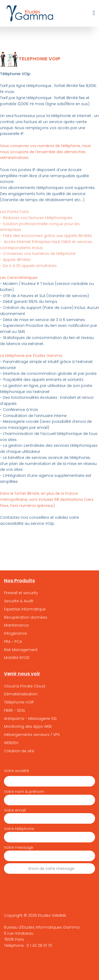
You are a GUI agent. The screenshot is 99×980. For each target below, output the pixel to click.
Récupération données (26, 617)
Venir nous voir (22, 674)
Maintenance (16, 625)
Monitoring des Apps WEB (28, 726)
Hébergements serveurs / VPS (32, 735)
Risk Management (21, 650)
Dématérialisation (21, 694)
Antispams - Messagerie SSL (30, 719)
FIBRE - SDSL (15, 710)
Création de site (19, 751)
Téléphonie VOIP (19, 702)
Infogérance (15, 633)
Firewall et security (21, 593)
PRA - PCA (13, 642)
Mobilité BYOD (17, 658)
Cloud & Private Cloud (25, 686)
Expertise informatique (25, 609)
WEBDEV (11, 743)
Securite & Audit (19, 601)
